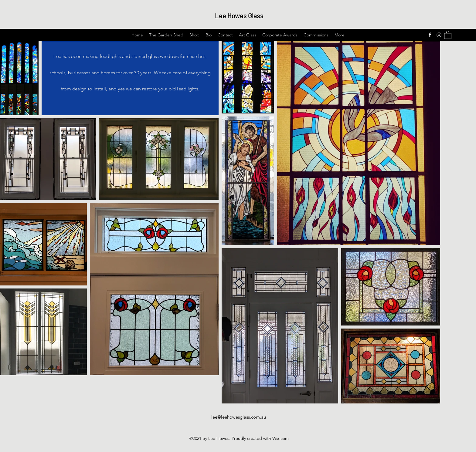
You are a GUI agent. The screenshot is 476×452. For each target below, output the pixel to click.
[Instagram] (439, 35)
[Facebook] (430, 35)
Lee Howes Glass (239, 15)
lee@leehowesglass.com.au (239, 417)
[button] (448, 35)
